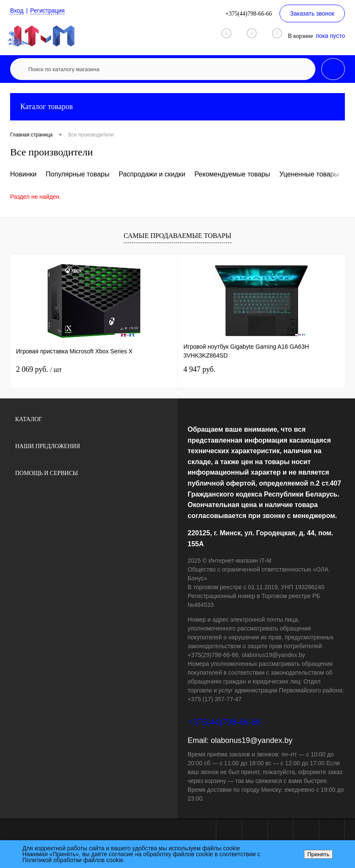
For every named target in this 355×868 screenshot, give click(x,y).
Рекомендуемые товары (232, 174)
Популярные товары (78, 174)
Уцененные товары (309, 174)
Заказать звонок (312, 13)
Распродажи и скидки (152, 174)
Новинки (23, 174)
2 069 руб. (39, 369)
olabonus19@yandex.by (251, 740)
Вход (17, 11)
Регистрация (48, 11)
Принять (318, 854)
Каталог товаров (177, 107)
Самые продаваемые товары (177, 236)
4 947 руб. (199, 369)
